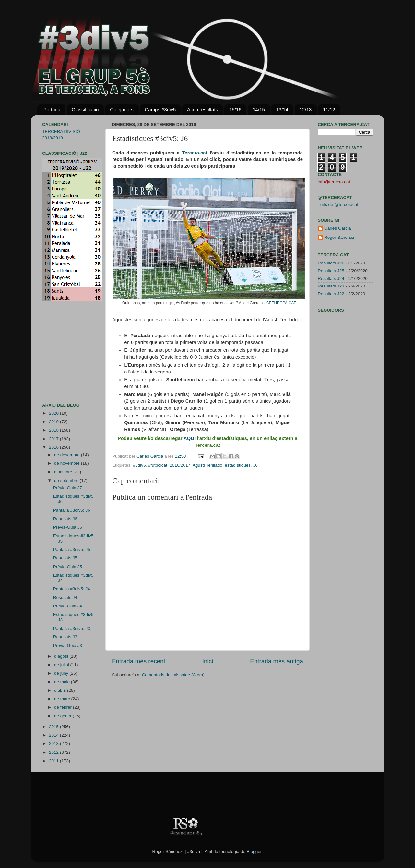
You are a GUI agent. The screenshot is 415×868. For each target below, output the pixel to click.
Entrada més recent (139, 661)
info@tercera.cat (334, 182)
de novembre (68, 463)
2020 (54, 413)
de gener (63, 716)
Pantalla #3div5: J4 (72, 589)
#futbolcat (158, 465)
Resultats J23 (331, 286)
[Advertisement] (62, 352)
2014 (54, 735)
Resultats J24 (331, 279)
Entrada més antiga (277, 661)
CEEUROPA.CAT (281, 303)
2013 (54, 744)
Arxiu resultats (202, 110)
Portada (52, 110)
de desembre (68, 455)
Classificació (85, 110)
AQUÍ (190, 438)
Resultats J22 (331, 294)
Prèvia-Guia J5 (68, 567)
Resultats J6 (65, 519)
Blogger (254, 852)
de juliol (62, 665)
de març (63, 699)
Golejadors (122, 110)
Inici (208, 661)
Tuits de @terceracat (338, 205)
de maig (63, 682)
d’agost (62, 656)
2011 (54, 761)
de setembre (67, 480)
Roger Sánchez (339, 237)
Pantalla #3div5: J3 (72, 628)
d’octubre (64, 472)
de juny (62, 673)
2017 (54, 439)
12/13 (306, 110)
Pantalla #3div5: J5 (72, 550)
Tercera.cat (195, 153)
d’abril (61, 690)
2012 (54, 752)
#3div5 (139, 465)
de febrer (64, 707)
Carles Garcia (150, 456)
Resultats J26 (331, 263)
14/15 (259, 110)
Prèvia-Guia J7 (68, 488)
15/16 (235, 110)
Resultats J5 (65, 558)
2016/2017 (180, 465)
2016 (54, 447)
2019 (54, 422)
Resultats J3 (65, 637)
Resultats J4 (65, 598)
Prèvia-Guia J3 (68, 646)
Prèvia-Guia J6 (68, 527)
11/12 (329, 110)
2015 (54, 727)
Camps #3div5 (160, 110)
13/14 (282, 110)
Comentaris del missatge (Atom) (173, 675)
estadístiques (238, 465)
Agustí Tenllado (207, 465)
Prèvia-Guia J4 (68, 606)
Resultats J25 (331, 271)
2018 (54, 430)
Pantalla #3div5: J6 (72, 510)
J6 (255, 465)
